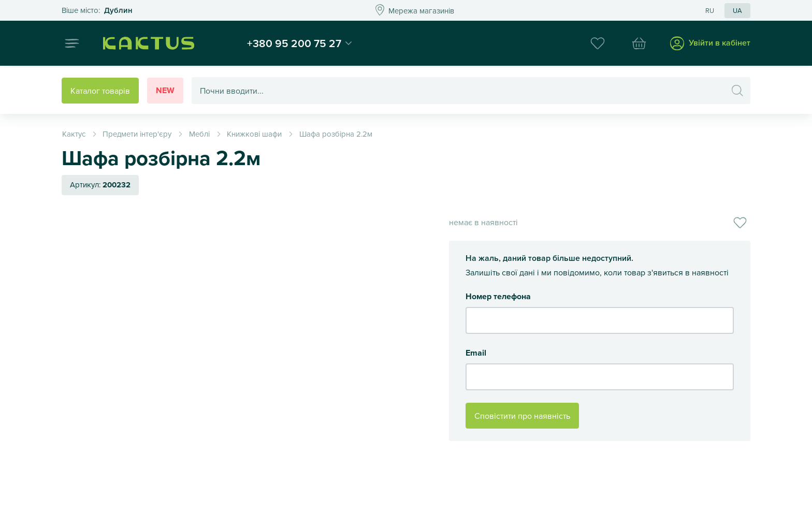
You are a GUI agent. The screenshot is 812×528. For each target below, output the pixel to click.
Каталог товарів (100, 91)
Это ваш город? (97, 11)
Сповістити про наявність (522, 416)
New (165, 90)
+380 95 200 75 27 (299, 43)
